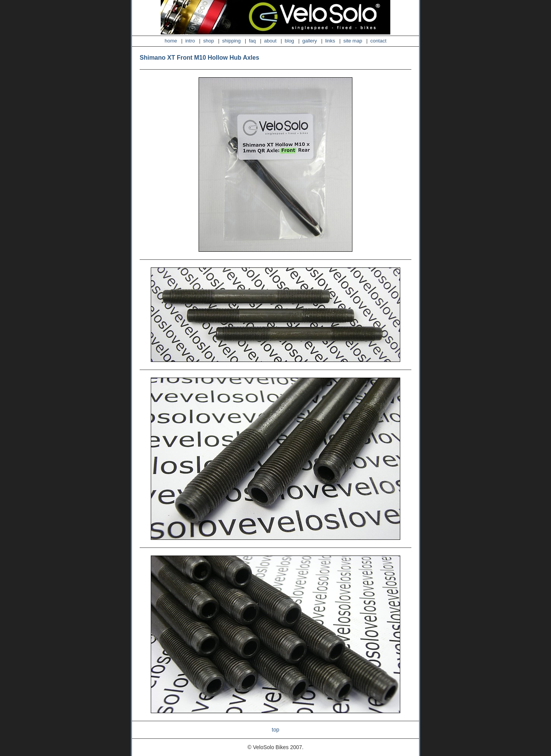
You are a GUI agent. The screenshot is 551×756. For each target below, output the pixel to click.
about (270, 41)
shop (209, 41)
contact (378, 41)
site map (353, 41)
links (330, 41)
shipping (231, 41)
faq (252, 41)
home (171, 41)
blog (289, 41)
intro (190, 41)
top (275, 730)
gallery (310, 41)
